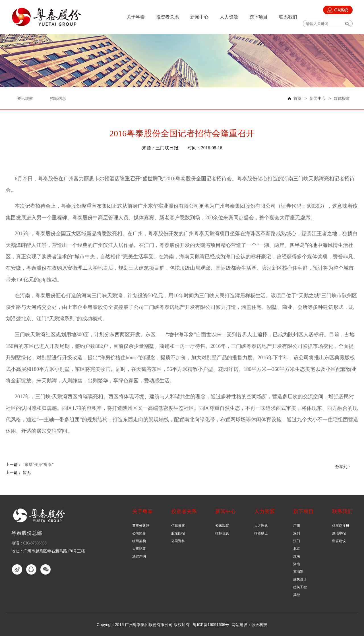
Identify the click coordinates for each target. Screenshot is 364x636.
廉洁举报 (339, 533)
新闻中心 (199, 17)
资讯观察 (222, 526)
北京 (297, 549)
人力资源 (229, 17)
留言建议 (339, 541)
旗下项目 (258, 17)
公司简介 (139, 533)
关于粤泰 (136, 17)
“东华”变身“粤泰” (38, 465)
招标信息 (222, 533)
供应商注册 (341, 526)
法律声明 (139, 556)
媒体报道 (342, 99)
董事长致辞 (141, 526)
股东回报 (178, 533)
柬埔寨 (298, 572)
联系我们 (288, 17)
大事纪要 (139, 549)
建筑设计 (300, 579)
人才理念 (261, 526)
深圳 (297, 533)
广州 (297, 526)
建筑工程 (300, 587)
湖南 (297, 564)
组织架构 (139, 541)
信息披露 (178, 526)
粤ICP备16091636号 (211, 625)
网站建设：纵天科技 (249, 625)
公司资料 (178, 541)
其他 (297, 595)
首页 (297, 99)
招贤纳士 (261, 533)
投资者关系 (167, 17)
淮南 (297, 556)
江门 (297, 541)
